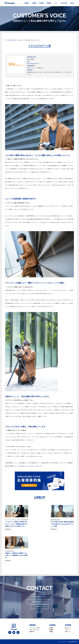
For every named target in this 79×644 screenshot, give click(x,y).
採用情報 (42, 3)
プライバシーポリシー (63, 642)
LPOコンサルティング (34, 630)
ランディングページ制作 (34, 628)
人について (67, 630)
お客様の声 (32, 632)
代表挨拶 (51, 630)
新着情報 (49, 3)
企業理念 (51, 632)
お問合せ (72, 3)
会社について (68, 628)
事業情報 (27, 3)
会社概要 (51, 628)
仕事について (68, 632)
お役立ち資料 (64, 3)
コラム (56, 3)
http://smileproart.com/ (34, 64)
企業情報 (34, 3)
